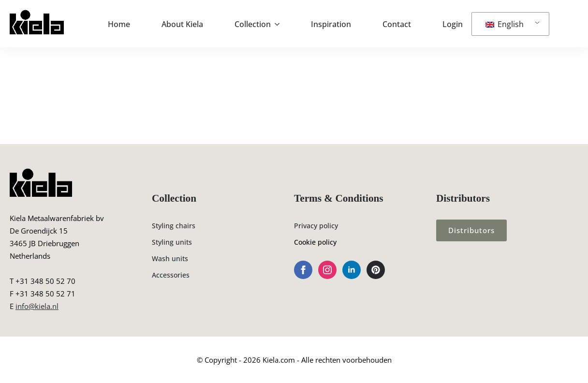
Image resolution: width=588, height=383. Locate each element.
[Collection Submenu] (280, 24)
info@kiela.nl (37, 306)
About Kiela (182, 24)
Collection (253, 24)
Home (119, 24)
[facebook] (303, 270)
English (505, 24)
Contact (397, 24)
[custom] (376, 270)
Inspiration (331, 24)
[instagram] (327, 270)
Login (453, 24)
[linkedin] (352, 270)
